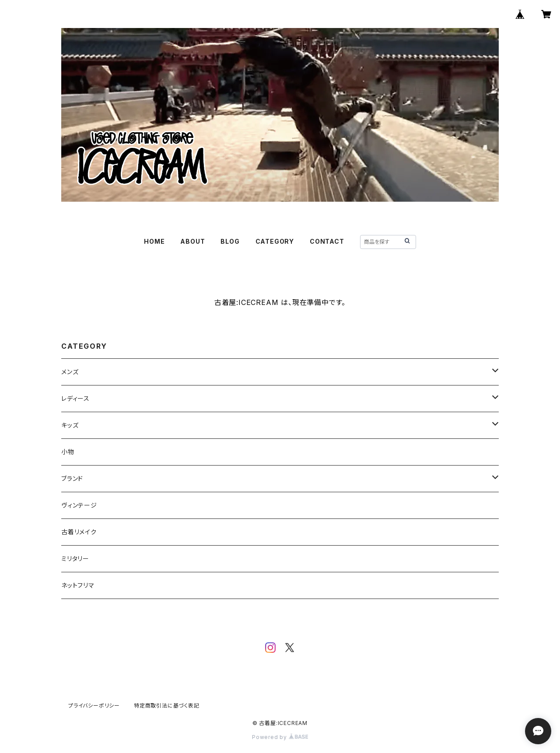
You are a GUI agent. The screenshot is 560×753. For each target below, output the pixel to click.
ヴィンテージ (79, 505)
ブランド (72, 478)
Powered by (280, 737)
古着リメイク (79, 532)
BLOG (230, 241)
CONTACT (327, 241)
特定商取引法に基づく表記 (167, 706)
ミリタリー (75, 559)
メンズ (70, 372)
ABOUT (192, 241)
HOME (154, 241)
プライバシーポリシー (94, 706)
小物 (68, 452)
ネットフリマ (78, 585)
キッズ (70, 425)
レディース (75, 398)
